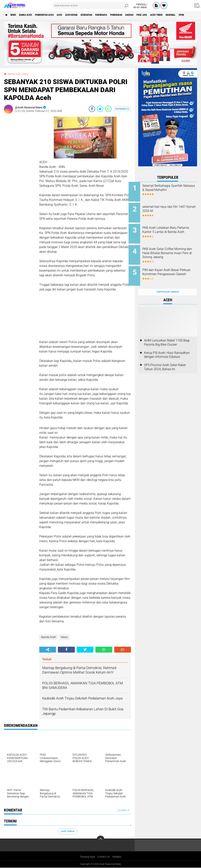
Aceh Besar (89, 15)
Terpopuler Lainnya (168, 284)
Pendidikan (144, 15)
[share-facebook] (92, 109)
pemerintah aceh (55, 15)
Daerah (161, 15)
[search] (91, 5)
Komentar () (122, 109)
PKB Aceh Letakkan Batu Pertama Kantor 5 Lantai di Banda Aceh (170, 229)
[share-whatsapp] (108, 109)
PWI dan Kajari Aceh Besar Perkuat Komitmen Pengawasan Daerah (170, 269)
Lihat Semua (68, 831)
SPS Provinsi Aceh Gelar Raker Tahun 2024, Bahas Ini (165, 359)
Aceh (74, 15)
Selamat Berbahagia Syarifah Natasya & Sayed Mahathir (172, 188)
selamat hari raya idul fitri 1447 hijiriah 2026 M (170, 208)
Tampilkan (123, 810)
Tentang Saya (86, 857)
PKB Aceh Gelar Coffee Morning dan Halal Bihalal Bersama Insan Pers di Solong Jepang (173, 251)
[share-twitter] (100, 109)
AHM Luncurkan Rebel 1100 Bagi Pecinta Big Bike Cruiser (167, 335)
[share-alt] (48, 650)
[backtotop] (100, 840)
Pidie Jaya (176, 15)
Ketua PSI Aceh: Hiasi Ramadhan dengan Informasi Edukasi (167, 347)
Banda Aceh (32, 15)
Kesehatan (107, 15)
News (16, 15)
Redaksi (118, 857)
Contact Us (104, 857)
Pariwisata (126, 15)
